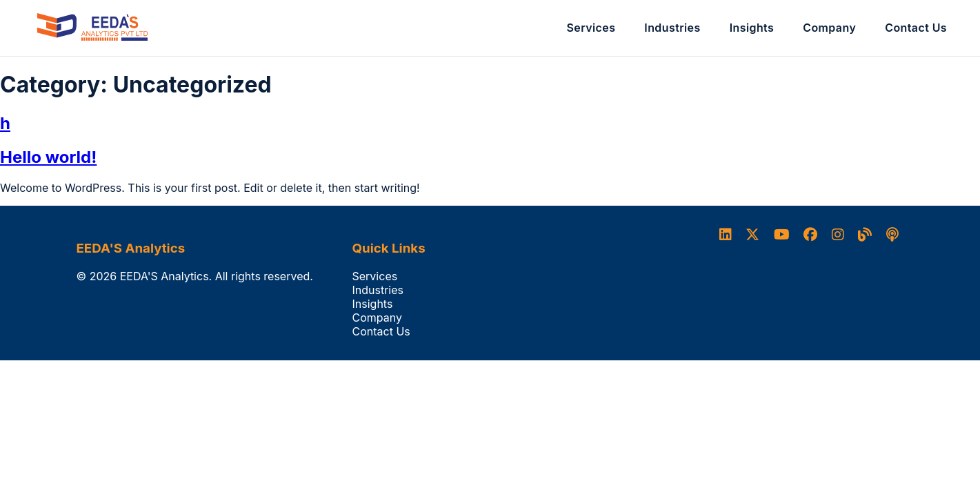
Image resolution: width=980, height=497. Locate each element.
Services (591, 28)
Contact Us (916, 28)
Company (829, 28)
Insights (752, 28)
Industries (672, 28)
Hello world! (48, 157)
